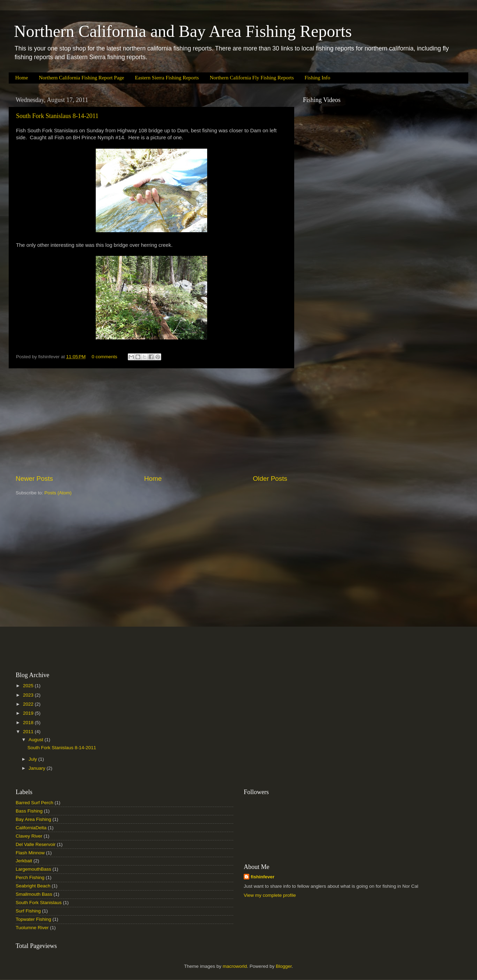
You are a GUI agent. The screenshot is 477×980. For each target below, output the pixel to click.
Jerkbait (24, 861)
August (37, 740)
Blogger (284, 966)
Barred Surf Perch (34, 803)
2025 (29, 686)
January (38, 768)
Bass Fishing (29, 811)
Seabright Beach (33, 886)
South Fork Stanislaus (39, 903)
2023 (29, 695)
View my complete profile (270, 895)
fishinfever (263, 877)
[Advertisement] (151, 421)
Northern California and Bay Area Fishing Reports (183, 31)
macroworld (235, 966)
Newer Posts (34, 479)
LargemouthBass (33, 869)
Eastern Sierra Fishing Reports (167, 78)
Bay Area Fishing (33, 819)
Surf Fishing (28, 911)
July (33, 759)
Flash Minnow (30, 853)
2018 (29, 723)
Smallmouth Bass (34, 894)
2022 (29, 704)
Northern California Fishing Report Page (81, 78)
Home (22, 78)
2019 (29, 713)
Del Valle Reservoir (36, 844)
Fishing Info (318, 78)
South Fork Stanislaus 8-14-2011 (57, 116)
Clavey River (29, 836)
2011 (29, 732)
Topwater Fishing (33, 919)
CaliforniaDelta (31, 828)
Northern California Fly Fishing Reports (252, 78)
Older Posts (270, 479)
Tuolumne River (32, 928)
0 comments (104, 357)
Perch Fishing (30, 877)
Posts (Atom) (58, 493)
